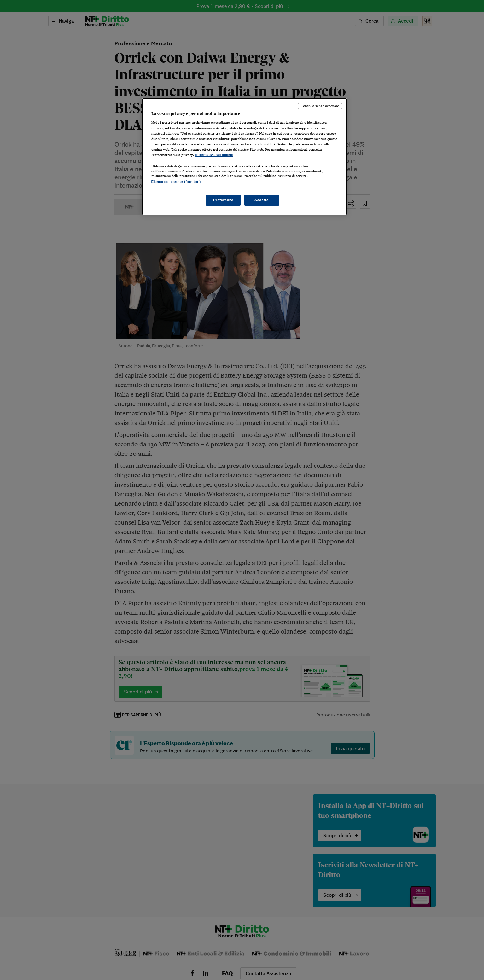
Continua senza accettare (320, 106)
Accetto (262, 200)
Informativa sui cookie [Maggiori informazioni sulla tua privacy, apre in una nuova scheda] (214, 155)
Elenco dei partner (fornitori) (176, 182)
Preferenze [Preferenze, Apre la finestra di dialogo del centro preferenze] (223, 200)
